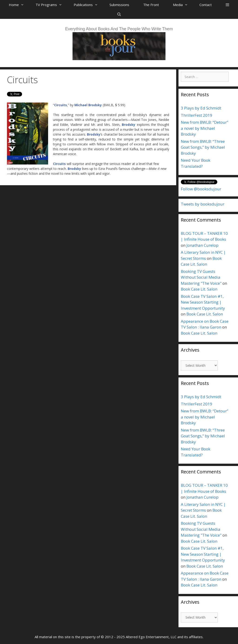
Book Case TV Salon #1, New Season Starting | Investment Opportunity (203, 302)
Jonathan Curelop (202, 245)
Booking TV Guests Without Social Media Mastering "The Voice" (201, 277)
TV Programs (51, 5)
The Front (151, 5)
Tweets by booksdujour (203, 204)
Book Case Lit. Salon (199, 289)
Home (19, 5)
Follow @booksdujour (201, 189)
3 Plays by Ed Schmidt (201, 108)
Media (183, 5)
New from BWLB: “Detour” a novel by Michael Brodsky (205, 128)
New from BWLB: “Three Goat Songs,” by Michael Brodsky (203, 147)
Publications (88, 5)
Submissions (119, 5)
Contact (206, 5)
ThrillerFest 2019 (197, 115)
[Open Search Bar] (119, 14)
